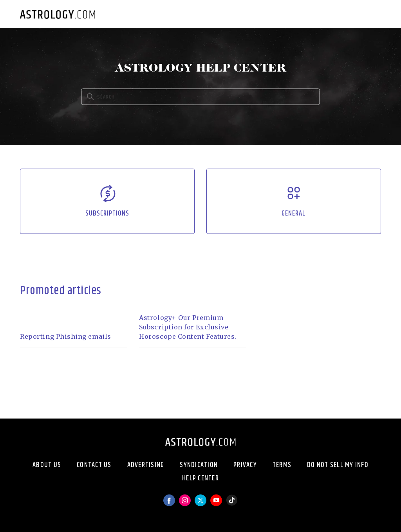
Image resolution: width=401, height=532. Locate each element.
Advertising (146, 465)
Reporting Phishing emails (66, 336)
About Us (47, 465)
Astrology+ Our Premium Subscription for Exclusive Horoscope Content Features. (188, 327)
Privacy (245, 465)
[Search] (200, 97)
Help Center (200, 478)
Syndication (199, 465)
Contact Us (94, 465)
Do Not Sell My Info (338, 465)
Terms (282, 465)
